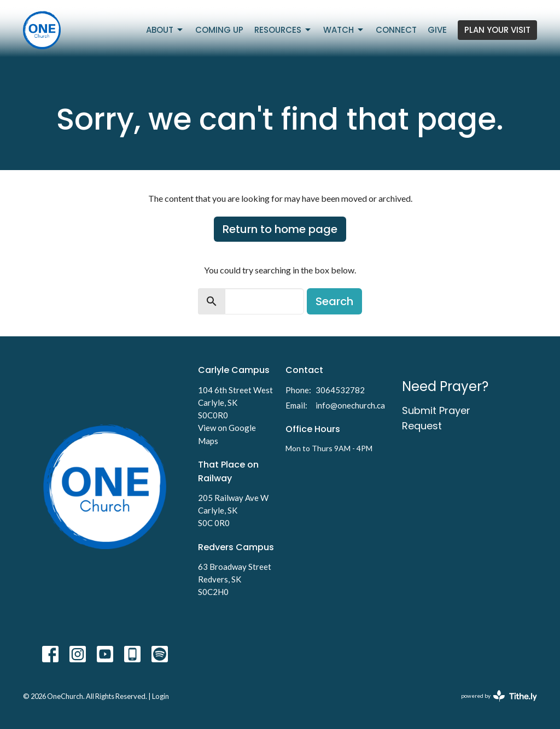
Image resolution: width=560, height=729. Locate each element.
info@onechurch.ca (350, 405)
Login (161, 696)
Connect (396, 30)
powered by (499, 696)
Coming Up (219, 30)
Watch (344, 30)
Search (334, 301)
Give (437, 30)
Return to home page (280, 229)
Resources (283, 30)
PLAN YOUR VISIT (497, 30)
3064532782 (340, 390)
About (165, 30)
